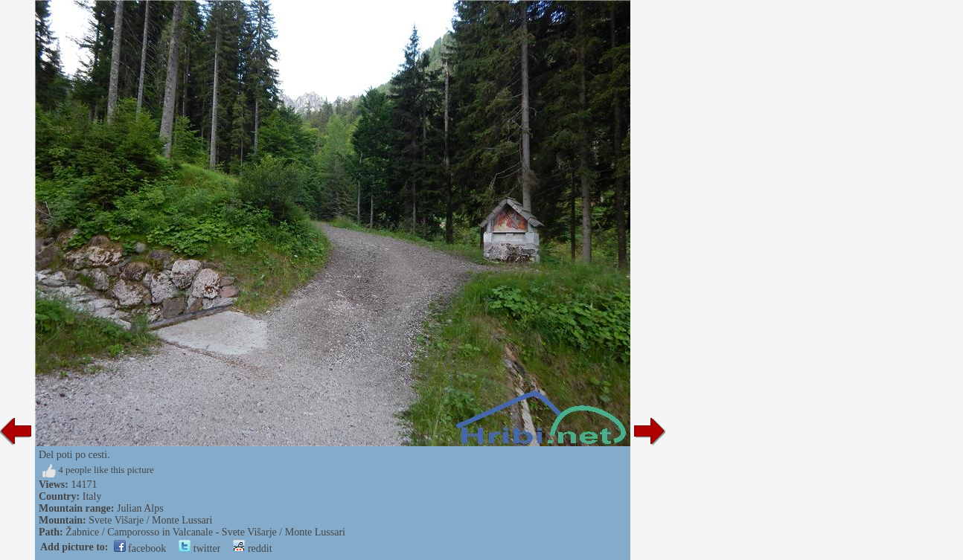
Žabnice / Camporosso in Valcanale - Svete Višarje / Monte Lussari (205, 532)
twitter (199, 548)
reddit (252, 548)
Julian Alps (140, 508)
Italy (92, 496)
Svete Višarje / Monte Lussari (150, 520)
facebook (140, 548)
